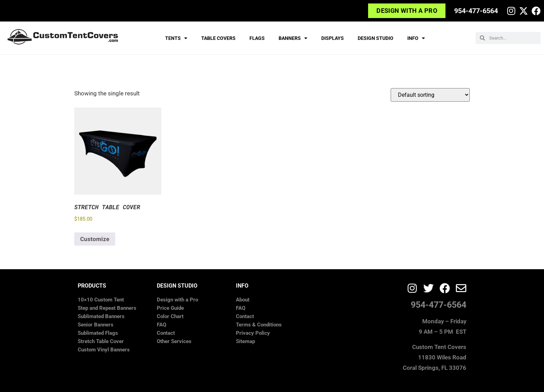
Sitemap (245, 341)
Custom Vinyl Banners (104, 350)
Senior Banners (96, 325)
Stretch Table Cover (101, 341)
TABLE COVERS (218, 38)
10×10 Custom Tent (101, 300)
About (243, 300)
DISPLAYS (333, 38)
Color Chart (170, 316)
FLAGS (257, 38)
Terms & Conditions (259, 325)
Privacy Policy (253, 333)
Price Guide (170, 308)
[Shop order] (430, 95)
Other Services (174, 341)
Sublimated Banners (101, 316)
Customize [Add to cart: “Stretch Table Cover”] (95, 239)
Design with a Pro (177, 300)
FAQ (161, 325)
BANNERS (293, 38)
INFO (416, 38)
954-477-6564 (476, 11)
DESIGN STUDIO (376, 38)
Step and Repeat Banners (107, 308)
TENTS (176, 38)
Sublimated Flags (98, 333)
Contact (166, 333)
